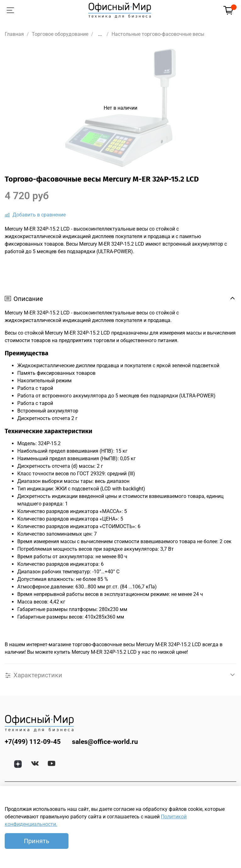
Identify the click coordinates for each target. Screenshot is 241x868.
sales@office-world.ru (105, 742)
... (100, 34)
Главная (14, 34)
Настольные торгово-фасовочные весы (158, 34)
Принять (37, 841)
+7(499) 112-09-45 (33, 742)
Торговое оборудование (60, 34)
